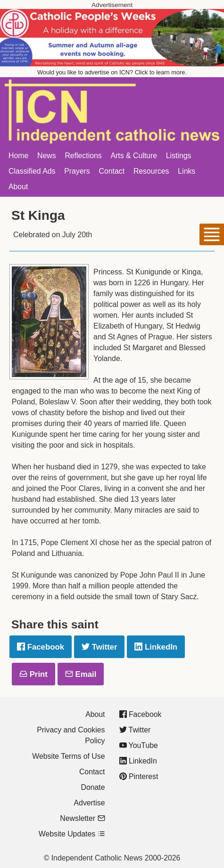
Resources (151, 171)
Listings (179, 156)
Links (187, 171)
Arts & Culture (134, 156)
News (47, 156)
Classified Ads (32, 171)
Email (81, 674)
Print (33, 674)
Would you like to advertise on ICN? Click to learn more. (112, 72)
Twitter (99, 647)
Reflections (83, 156)
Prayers (77, 171)
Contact (112, 171)
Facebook (41, 647)
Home (18, 156)
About (18, 187)
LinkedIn (156, 647)
